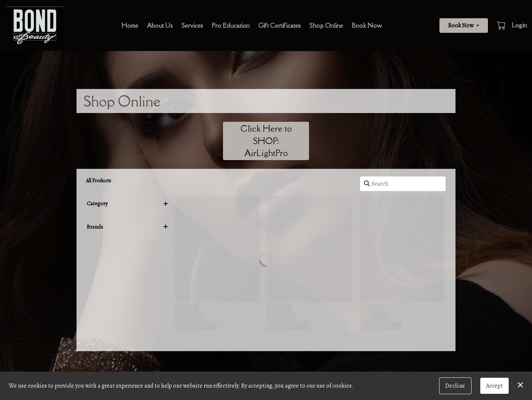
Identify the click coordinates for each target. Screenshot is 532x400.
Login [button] (519, 25)
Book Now (367, 26)
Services (192, 26)
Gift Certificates (279, 26)
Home (130, 26)
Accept (494, 386)
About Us (160, 26)
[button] (502, 25)
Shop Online (326, 26)
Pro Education (231, 26)
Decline (455, 386)
